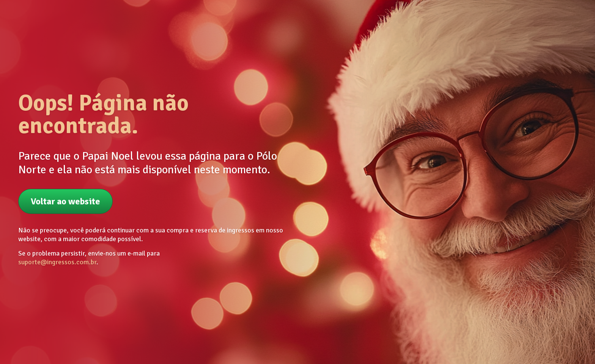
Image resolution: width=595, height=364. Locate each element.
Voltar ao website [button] (65, 201)
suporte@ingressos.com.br (57, 262)
